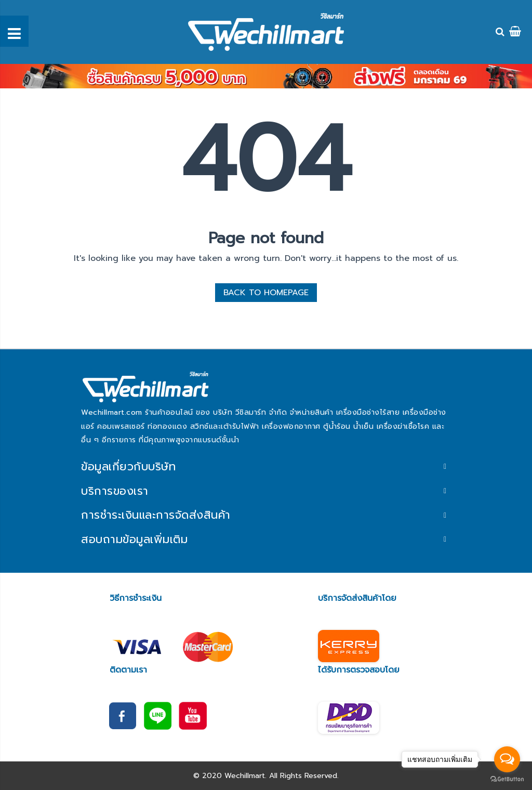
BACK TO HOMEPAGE (266, 293)
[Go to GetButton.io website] (507, 779)
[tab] (266, 466)
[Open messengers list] (507, 759)
